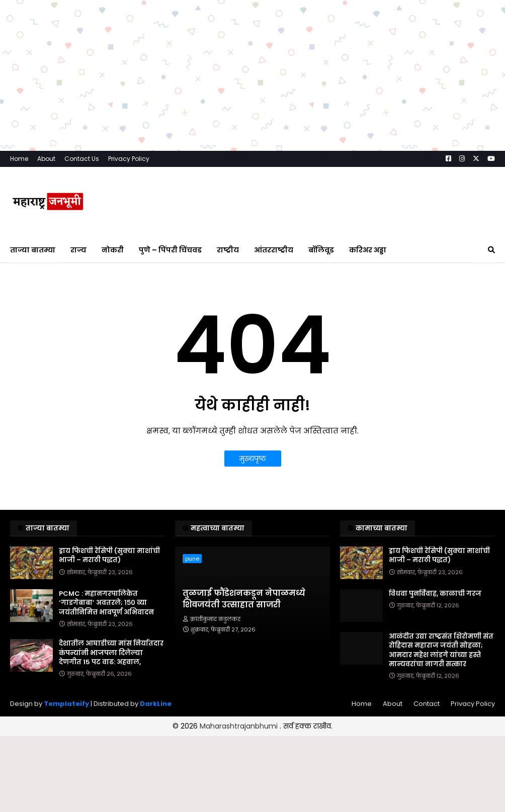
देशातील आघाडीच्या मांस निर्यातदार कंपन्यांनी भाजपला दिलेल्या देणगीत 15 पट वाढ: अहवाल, (111, 653)
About (46, 159)
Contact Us (82, 159)
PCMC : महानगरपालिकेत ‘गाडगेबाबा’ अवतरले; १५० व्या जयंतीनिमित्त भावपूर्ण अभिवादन (106, 603)
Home (19, 159)
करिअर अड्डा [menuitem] (368, 250)
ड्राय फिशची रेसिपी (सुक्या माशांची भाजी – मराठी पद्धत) (109, 556)
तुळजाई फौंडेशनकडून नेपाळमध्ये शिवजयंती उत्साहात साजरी (244, 599)
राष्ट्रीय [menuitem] (228, 250)
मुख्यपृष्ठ (253, 459)
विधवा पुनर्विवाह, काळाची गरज (435, 594)
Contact (427, 704)
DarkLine (156, 704)
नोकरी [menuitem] (113, 250)
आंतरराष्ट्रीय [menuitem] (274, 250)
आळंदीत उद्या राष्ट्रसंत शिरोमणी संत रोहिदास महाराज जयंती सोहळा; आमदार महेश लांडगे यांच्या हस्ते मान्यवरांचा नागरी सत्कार (441, 650)
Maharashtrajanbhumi (240, 726)
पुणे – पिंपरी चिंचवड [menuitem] (170, 250)
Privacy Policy (129, 159)
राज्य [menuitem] (78, 250)
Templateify (66, 704)
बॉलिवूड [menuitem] (321, 250)
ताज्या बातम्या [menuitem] (33, 250)
